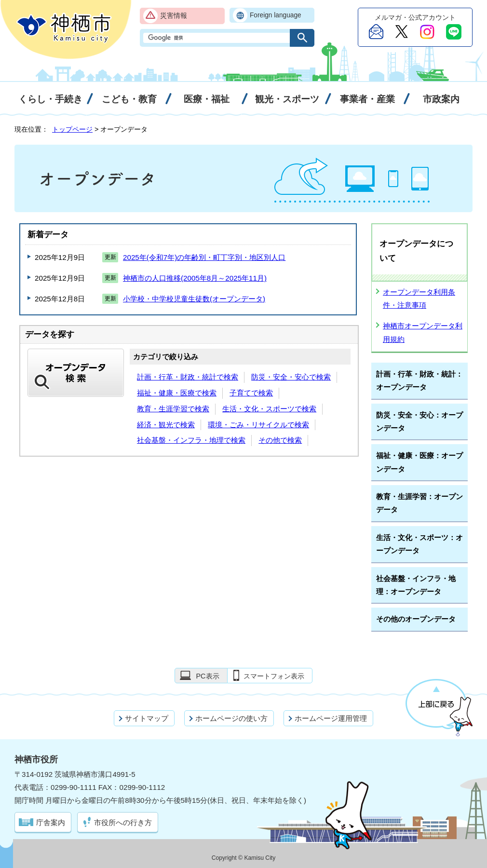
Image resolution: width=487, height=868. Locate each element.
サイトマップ (147, 718)
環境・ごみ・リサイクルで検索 (258, 425)
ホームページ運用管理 (331, 718)
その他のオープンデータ (416, 619)
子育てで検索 (251, 393)
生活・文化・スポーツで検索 (269, 409)
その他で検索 (280, 440)
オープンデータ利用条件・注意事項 (419, 298)
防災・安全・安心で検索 (291, 377)
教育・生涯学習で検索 (173, 409)
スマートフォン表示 (274, 676)
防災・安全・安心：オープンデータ (419, 421)
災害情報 (174, 16)
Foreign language (276, 15)
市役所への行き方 (123, 822)
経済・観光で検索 (166, 425)
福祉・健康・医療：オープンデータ (419, 462)
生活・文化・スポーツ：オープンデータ (419, 544)
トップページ (72, 129)
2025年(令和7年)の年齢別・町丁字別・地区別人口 (204, 257)
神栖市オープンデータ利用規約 (423, 332)
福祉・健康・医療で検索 (177, 393)
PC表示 (207, 676)
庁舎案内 (51, 822)
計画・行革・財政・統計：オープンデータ (419, 380)
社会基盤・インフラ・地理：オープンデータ (416, 585)
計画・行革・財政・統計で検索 (188, 377)
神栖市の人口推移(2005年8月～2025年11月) (195, 278)
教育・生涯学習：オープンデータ (419, 503)
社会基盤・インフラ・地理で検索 (191, 440)
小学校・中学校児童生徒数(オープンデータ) (194, 299)
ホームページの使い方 (231, 718)
